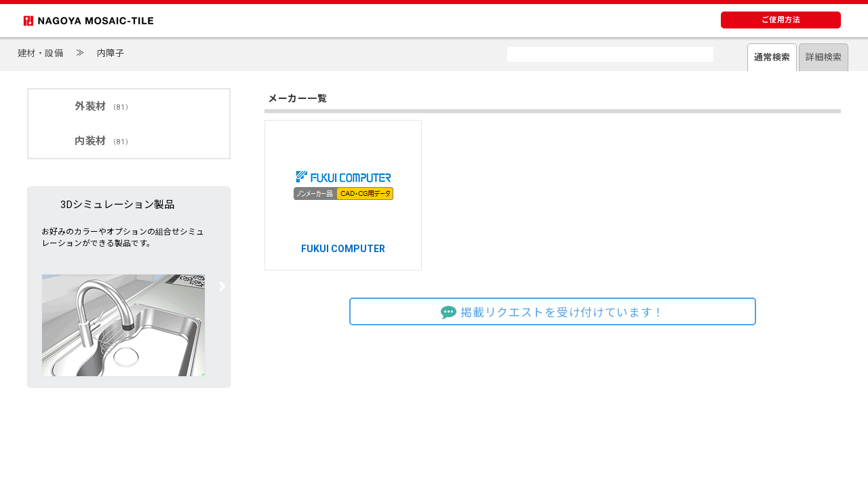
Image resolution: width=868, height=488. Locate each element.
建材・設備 (41, 53)
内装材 (103, 141)
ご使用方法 (781, 20)
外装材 (103, 106)
